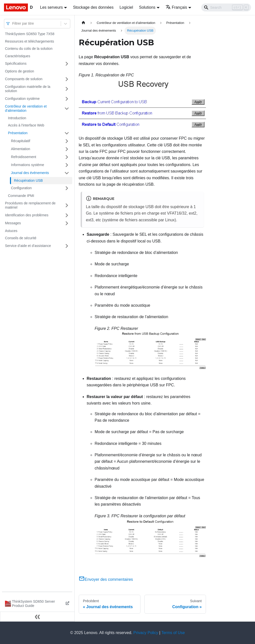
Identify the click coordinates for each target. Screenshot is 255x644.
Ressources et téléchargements (30, 41)
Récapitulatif (21, 141)
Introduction (17, 118)
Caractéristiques (18, 56)
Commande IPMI (21, 196)
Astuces (11, 231)
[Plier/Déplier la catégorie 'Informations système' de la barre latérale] (67, 165)
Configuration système (22, 99)
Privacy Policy (146, 633)
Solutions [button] (147, 7)
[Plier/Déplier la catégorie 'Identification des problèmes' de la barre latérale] (67, 215)
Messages (13, 223)
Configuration (21, 188)
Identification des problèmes (27, 215)
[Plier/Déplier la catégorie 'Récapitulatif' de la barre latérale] (67, 141)
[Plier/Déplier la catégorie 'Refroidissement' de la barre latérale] (67, 157)
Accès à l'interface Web (26, 125)
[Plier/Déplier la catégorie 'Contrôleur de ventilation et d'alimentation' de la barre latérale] (67, 109)
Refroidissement (24, 157)
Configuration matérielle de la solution (28, 89)
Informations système (28, 165)
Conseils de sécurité (21, 238)
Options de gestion (20, 71)
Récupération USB (28, 180)
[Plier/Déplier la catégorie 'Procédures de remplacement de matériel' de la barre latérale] (67, 205)
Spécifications (16, 63)
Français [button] (176, 7)
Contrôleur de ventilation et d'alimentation (26, 109)
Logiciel (126, 7)
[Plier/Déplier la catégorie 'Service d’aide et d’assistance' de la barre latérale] (67, 246)
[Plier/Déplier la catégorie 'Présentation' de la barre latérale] (67, 133)
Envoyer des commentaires (106, 579)
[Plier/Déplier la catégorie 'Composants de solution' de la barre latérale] (67, 79)
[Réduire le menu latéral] (37, 617)
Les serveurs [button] (52, 7)
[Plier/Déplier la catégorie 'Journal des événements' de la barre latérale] (67, 173)
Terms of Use (173, 633)
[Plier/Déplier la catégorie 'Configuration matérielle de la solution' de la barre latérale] (67, 89)
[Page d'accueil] (83, 23)
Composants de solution (24, 79)
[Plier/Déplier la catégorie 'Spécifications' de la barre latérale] (67, 64)
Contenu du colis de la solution (29, 49)
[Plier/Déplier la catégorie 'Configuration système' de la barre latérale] (67, 99)
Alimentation (21, 149)
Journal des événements (30, 173)
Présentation (18, 133)
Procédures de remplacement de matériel (30, 205)
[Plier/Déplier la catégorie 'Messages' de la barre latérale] (67, 223)
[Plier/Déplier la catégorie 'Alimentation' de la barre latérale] (67, 149)
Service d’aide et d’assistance (28, 246)
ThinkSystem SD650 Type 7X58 (30, 34)
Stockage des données (93, 7)
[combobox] (13, 24)
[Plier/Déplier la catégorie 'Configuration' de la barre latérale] (67, 188)
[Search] (226, 7)
